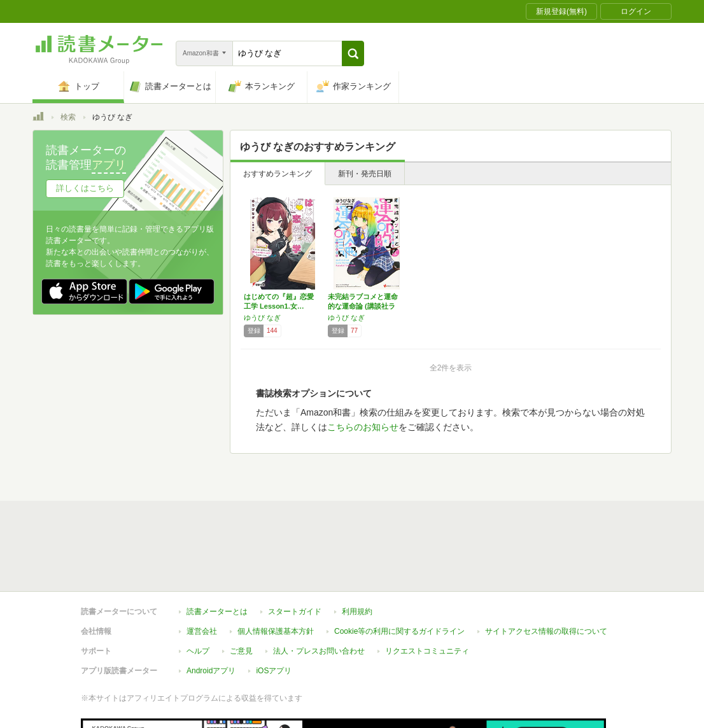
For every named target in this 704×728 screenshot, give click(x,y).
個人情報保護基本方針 (276, 631)
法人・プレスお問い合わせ (319, 651)
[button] (353, 53)
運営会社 (202, 631)
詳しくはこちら (85, 188)
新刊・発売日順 (365, 174)
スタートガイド (295, 612)
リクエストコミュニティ (427, 651)
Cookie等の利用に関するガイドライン (399, 631)
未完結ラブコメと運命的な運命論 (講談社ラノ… (363, 306)
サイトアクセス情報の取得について (546, 631)
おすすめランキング (278, 174)
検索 (68, 117)
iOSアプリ (274, 671)
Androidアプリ (211, 671)
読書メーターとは (217, 612)
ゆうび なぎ (262, 318)
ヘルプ (198, 651)
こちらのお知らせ (363, 427)
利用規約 (357, 612)
